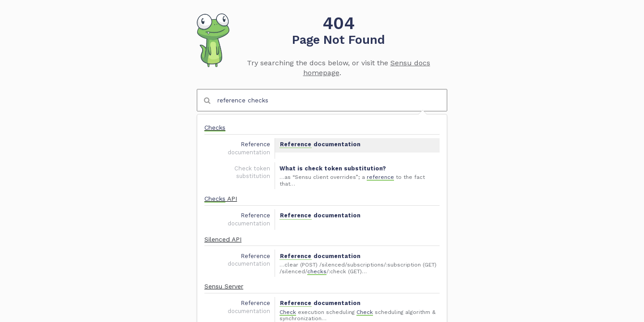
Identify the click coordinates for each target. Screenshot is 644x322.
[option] (322, 138)
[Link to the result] (322, 138)
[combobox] (322, 100)
